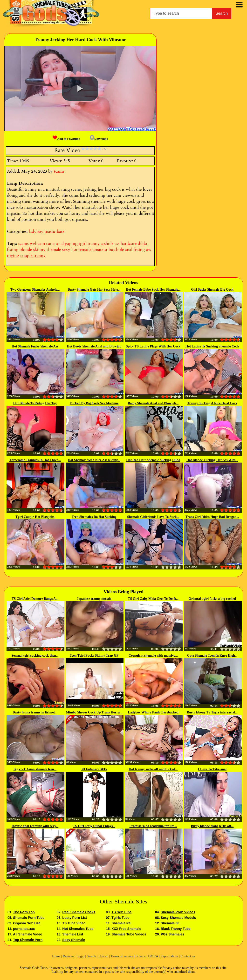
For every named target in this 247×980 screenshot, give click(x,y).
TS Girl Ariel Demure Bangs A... (35, 599)
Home (56, 956)
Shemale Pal (121, 923)
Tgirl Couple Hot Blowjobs (35, 517)
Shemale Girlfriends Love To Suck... (153, 517)
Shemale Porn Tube (29, 918)
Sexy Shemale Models (178, 918)
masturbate (55, 232)
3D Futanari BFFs (94, 769)
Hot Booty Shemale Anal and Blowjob (94, 346)
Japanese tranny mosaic (94, 599)
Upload (103, 956)
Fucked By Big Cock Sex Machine (94, 403)
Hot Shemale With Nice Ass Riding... (94, 460)
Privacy (141, 956)
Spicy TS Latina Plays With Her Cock (153, 346)
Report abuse (169, 956)
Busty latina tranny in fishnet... (35, 712)
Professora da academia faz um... (153, 826)
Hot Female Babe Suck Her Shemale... (153, 290)
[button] (80, 89)
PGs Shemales (172, 934)
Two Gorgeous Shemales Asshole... (35, 290)
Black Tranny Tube (175, 929)
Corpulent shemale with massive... (153, 656)
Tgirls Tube (120, 918)
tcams (59, 171)
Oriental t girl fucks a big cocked (212, 599)
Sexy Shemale (74, 940)
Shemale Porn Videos (178, 912)
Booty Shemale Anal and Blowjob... (153, 403)
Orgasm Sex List (26, 923)
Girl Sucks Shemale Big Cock (212, 290)
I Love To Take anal (212, 769)
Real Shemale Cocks (79, 912)
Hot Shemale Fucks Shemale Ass (35, 346)
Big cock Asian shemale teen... (35, 769)
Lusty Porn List (75, 918)
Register (68, 956)
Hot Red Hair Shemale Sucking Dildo (153, 460)
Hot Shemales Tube (78, 929)
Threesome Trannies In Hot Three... (35, 460)
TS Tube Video (74, 923)
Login (80, 956)
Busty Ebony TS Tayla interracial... (212, 712)
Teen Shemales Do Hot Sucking (94, 517)
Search (222, 13)
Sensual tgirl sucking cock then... (35, 656)
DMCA (153, 956)
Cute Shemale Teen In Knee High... (212, 656)
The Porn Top (24, 912)
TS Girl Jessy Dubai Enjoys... (94, 826)
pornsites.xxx (24, 929)
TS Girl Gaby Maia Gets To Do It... (153, 599)
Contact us (188, 956)
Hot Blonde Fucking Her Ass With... (212, 460)
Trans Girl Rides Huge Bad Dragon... (212, 517)
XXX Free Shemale (126, 929)
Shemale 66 (170, 923)
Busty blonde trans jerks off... (212, 826)
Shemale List (73, 934)
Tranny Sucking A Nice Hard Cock (212, 403)
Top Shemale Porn (28, 940)
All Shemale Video (28, 934)
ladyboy (36, 232)
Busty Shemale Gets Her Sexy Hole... (94, 290)
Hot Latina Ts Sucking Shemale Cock (212, 346)
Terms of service (122, 956)
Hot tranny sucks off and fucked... (153, 769)
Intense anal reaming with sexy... (35, 826)
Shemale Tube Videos (129, 934)
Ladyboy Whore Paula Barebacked (153, 712)
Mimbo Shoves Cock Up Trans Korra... (94, 712)
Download (99, 139)
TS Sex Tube (121, 912)
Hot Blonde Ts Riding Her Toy (35, 403)
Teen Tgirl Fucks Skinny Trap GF (94, 656)
